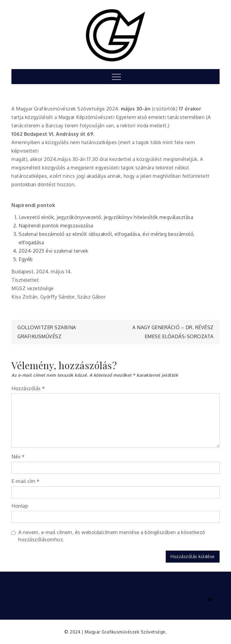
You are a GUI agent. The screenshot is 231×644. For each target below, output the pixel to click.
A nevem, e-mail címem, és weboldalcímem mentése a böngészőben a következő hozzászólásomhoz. (112, 536)
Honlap (20, 506)
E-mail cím (25, 481)
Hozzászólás (28, 388)
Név (18, 457)
